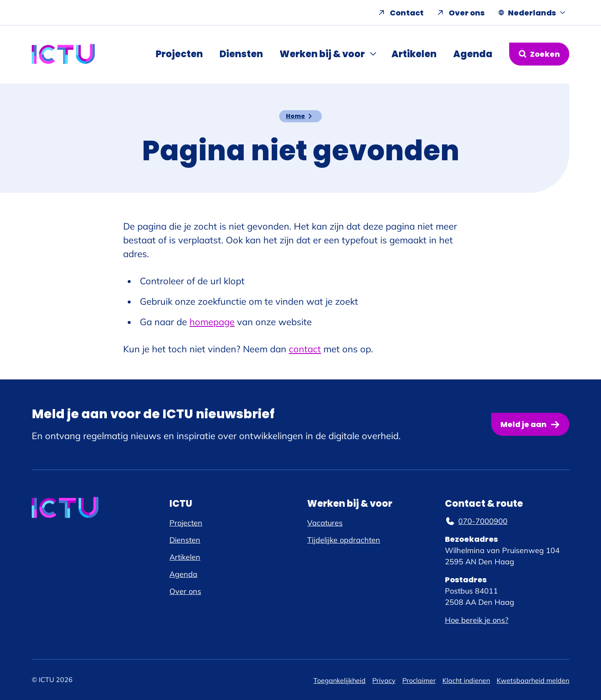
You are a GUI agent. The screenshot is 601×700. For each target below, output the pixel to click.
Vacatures (325, 523)
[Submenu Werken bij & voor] (374, 54)
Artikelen (414, 54)
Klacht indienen (466, 680)
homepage (212, 322)
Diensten (241, 54)
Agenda (473, 54)
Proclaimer (419, 680)
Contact (407, 13)
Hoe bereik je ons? (477, 620)
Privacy (384, 680)
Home (295, 116)
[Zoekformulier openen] (539, 54)
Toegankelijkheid (340, 680)
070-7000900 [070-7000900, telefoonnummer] (476, 521)
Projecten (179, 54)
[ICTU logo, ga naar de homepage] (63, 54)
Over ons (467, 13)
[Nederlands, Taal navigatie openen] (532, 13)
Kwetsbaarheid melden (533, 680)
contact (305, 349)
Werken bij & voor (322, 54)
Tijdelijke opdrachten (344, 540)
